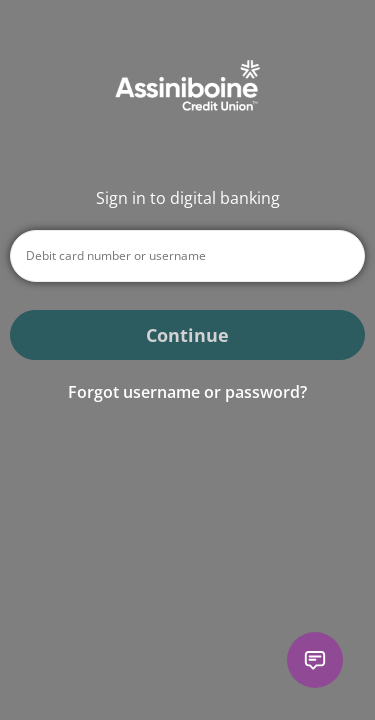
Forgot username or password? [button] (187, 392)
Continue (187, 335)
